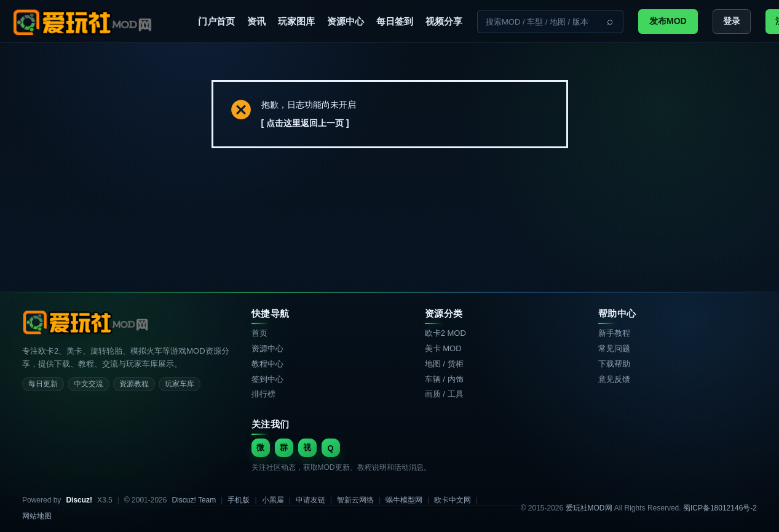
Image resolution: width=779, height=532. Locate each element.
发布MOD (668, 21)
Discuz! (79, 500)
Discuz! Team (194, 500)
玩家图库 (296, 21)
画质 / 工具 (444, 394)
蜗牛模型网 (404, 500)
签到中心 (267, 379)
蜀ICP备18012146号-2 (720, 508)
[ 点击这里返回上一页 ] (305, 123)
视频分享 (444, 21)
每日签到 (395, 21)
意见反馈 (614, 379)
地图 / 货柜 (444, 364)
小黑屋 (273, 500)
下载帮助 (614, 364)
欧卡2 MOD (445, 333)
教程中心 (267, 364)
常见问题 (614, 348)
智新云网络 (355, 500)
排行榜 (263, 394)
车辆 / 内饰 (444, 379)
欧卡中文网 (453, 500)
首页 (259, 333)
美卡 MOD (443, 348)
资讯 (256, 21)
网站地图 (37, 516)
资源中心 (346, 21)
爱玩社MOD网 (589, 508)
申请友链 (310, 500)
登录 (732, 21)
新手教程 (614, 333)
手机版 (239, 500)
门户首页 (216, 21)
